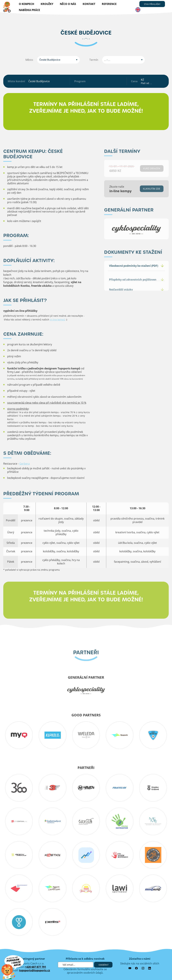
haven (86, 788)
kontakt (89, 4)
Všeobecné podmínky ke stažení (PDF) (134, 273)
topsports (119, 735)
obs (153, 855)
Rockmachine (19, 855)
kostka (52, 855)
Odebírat (104, 965)
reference (109, 4)
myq (19, 735)
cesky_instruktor (153, 735)
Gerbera (25, 471)
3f (52, 788)
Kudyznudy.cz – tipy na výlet (52, 821)
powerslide (119, 788)
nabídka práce (29, 10)
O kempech (26, 4)
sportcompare (86, 855)
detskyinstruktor (119, 821)
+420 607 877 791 (35, 967)
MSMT (153, 821)
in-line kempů (57, 327)
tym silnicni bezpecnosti (119, 855)
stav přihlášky (152, 4)
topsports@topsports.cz (35, 970)
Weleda (86, 735)
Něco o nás (68, 4)
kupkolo (52, 735)
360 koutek (19, 788)
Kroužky (47, 4)
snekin (86, 821)
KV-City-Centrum (19, 821)
